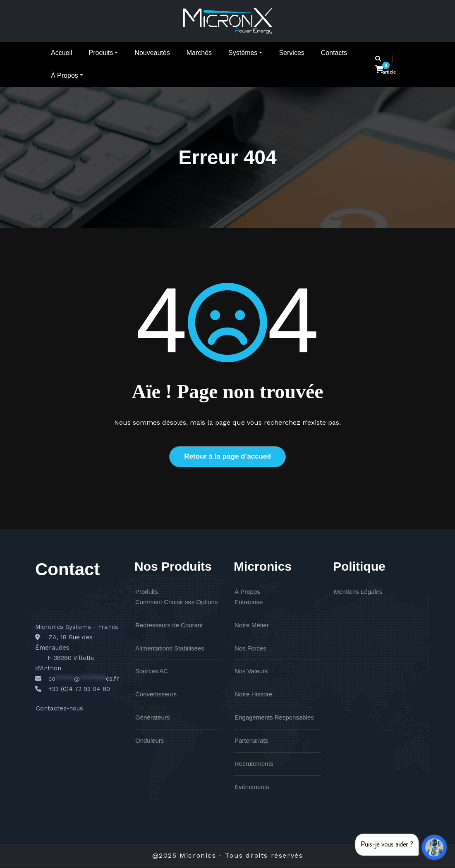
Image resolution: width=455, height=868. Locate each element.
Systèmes (245, 53)
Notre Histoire (254, 695)
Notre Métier (252, 626)
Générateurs (152, 718)
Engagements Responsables (274, 718)
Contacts (334, 53)
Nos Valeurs (251, 672)
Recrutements (254, 764)
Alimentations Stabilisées (170, 649)
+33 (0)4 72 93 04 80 (79, 690)
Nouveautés (152, 53)
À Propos (67, 75)
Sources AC (152, 672)
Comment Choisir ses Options (176, 603)
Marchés (199, 53)
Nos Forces (250, 649)
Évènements (252, 788)
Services (291, 53)
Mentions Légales (358, 592)
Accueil (62, 53)
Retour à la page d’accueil (227, 457)
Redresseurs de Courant (169, 626)
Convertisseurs (156, 695)
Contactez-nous (60, 709)
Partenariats (251, 741)
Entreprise (249, 603)
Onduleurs (150, 741)
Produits (104, 53)
